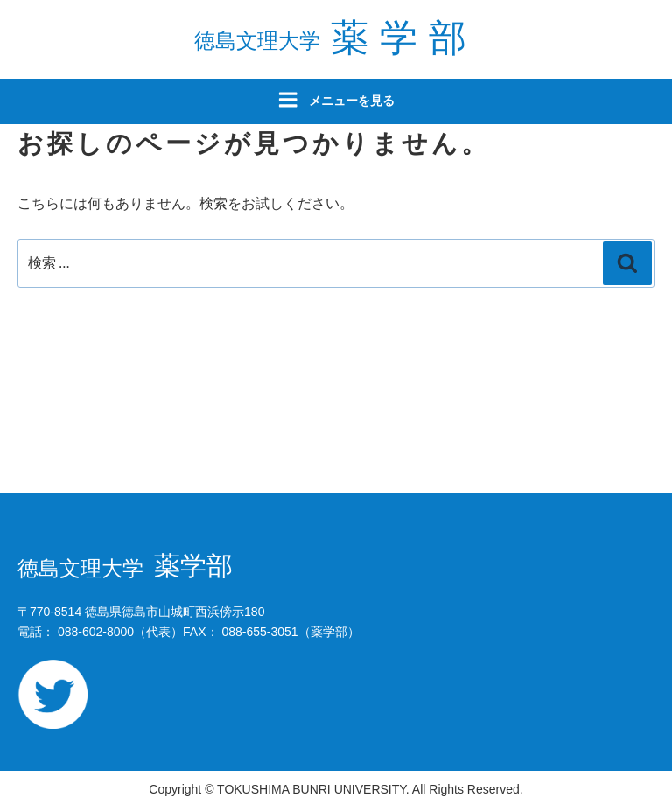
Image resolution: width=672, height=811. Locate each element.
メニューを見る (336, 100)
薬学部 (336, 38)
